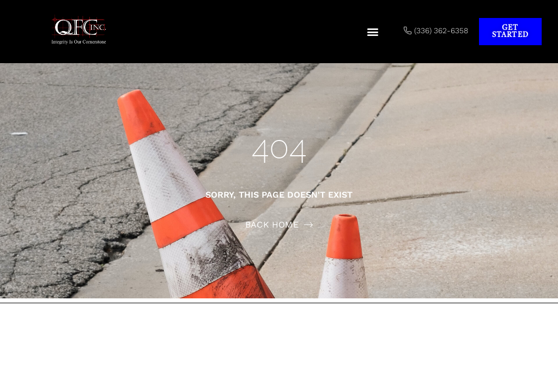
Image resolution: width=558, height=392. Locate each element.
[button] (373, 32)
